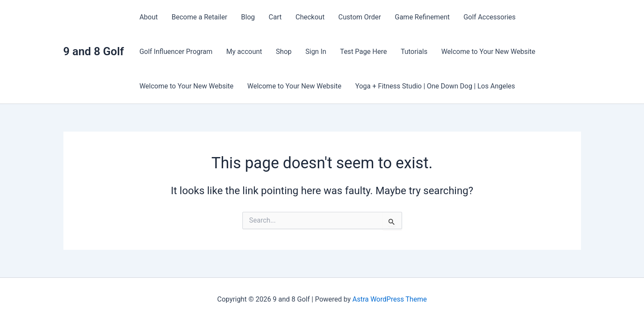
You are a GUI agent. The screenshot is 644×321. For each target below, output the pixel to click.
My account (244, 52)
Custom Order (360, 17)
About (149, 17)
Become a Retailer (199, 17)
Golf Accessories (489, 17)
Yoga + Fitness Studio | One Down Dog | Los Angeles (435, 86)
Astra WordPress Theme (390, 299)
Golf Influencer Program (176, 52)
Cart (275, 17)
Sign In (316, 52)
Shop (284, 52)
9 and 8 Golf (94, 51)
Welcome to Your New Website (488, 52)
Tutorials (414, 52)
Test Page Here (363, 52)
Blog (248, 17)
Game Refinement (422, 17)
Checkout (310, 17)
